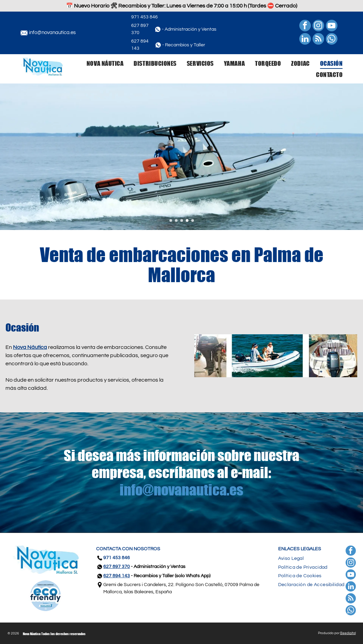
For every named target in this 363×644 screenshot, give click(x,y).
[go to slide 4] (187, 220)
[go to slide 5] (193, 220)
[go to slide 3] (182, 220)
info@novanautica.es (52, 33)
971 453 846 (145, 17)
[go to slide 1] (171, 220)
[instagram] (318, 26)
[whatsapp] (332, 40)
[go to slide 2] (176, 220)
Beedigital (348, 633)
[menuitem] (100, 63)
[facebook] (305, 26)
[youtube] (332, 26)
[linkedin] (305, 40)
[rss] (318, 40)
